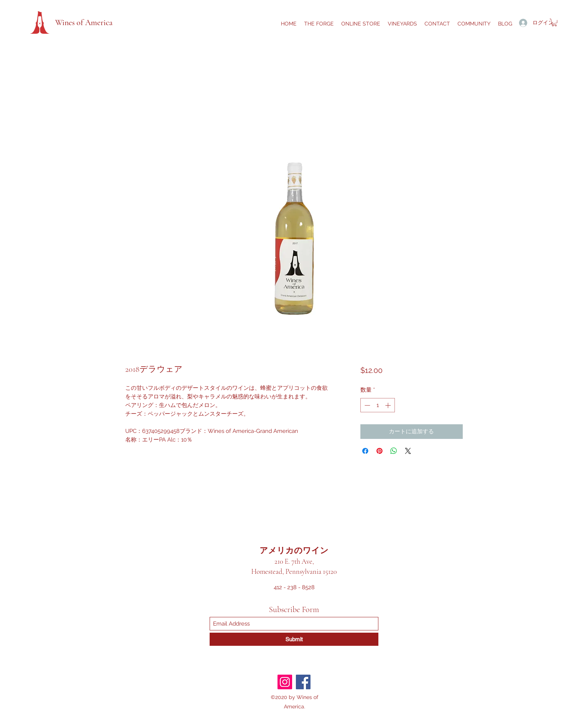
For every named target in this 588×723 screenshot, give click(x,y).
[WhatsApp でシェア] (394, 451)
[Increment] (389, 405)
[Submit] (294, 639)
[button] (554, 22)
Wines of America (84, 22)
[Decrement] (367, 405)
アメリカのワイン (294, 551)
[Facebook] (303, 682)
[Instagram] (285, 682)
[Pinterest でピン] (379, 451)
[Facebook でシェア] (365, 451)
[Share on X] (408, 451)
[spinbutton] (377, 405)
